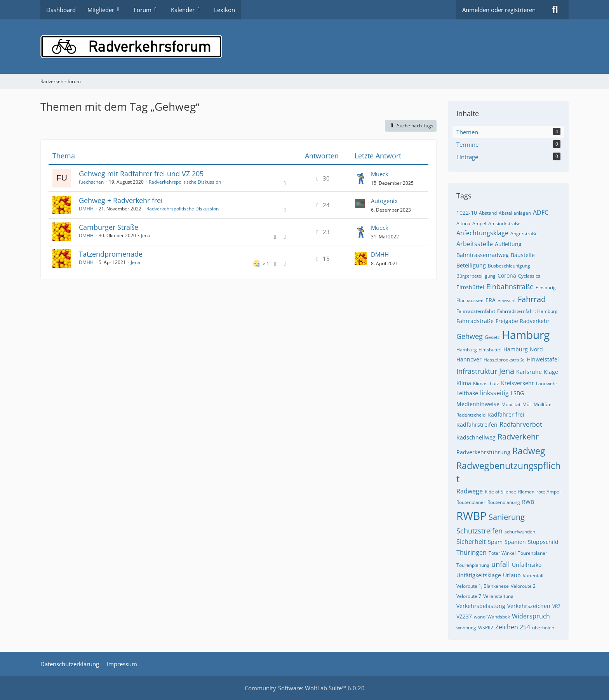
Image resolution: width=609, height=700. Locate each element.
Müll (527, 404)
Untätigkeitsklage (479, 575)
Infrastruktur (477, 371)
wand (480, 617)
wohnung (466, 628)
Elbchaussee (470, 300)
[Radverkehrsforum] (304, 47)
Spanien (515, 542)
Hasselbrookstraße (504, 360)
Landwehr (547, 383)
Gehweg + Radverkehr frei (121, 200)
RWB (528, 502)
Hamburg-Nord (523, 349)
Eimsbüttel (470, 287)
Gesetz (492, 337)
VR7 (556, 606)
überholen (543, 628)
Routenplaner (471, 502)
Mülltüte (543, 404)
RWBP (472, 516)
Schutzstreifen (479, 531)
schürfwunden (520, 532)
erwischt (507, 300)
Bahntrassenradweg (483, 255)
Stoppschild (543, 542)
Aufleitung (508, 244)
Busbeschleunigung (509, 266)
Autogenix (384, 201)
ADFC (541, 212)
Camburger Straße (109, 227)
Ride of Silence (500, 492)
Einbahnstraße (510, 287)
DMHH (86, 209)
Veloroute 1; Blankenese (483, 586)
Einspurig (546, 287)
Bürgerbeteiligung (476, 276)
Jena (146, 235)
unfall (501, 564)
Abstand (488, 213)
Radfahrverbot (521, 424)
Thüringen (472, 552)
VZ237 (464, 616)
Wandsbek (499, 617)
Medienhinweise (478, 404)
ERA (491, 300)
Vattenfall (533, 576)
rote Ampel (548, 492)
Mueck (380, 174)
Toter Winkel (502, 553)
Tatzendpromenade (111, 254)
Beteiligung (471, 265)
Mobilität (511, 404)
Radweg (529, 451)
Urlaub (512, 575)
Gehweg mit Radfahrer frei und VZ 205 (141, 174)
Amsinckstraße (504, 223)
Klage (551, 372)
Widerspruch (531, 616)
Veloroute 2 (523, 586)
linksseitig (494, 393)
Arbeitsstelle (475, 244)
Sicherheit (471, 542)
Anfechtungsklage (482, 233)
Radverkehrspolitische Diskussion (185, 182)
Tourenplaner (532, 553)
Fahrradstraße (475, 321)
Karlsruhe (529, 372)
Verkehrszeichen (529, 606)
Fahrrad (532, 299)
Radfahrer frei (506, 414)
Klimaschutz (486, 383)
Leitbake (467, 393)
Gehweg (470, 336)
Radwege (470, 491)
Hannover (469, 359)
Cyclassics (529, 276)
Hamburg (526, 335)
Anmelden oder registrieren (499, 10)
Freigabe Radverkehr (523, 321)
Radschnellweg (476, 437)
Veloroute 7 (469, 596)
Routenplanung (504, 502)
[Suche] (555, 10)
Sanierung (507, 517)
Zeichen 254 (513, 627)
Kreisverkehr (518, 383)
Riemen (526, 492)
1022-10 (467, 213)
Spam (495, 542)
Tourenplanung (473, 565)
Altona (463, 223)
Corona (507, 275)
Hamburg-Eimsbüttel (479, 350)
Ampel (479, 223)
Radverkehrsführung (483, 452)
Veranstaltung (498, 596)
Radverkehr (518, 437)
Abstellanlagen (515, 213)
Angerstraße (524, 234)
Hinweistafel (543, 359)
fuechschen (91, 182)
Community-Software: (305, 688)
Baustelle (523, 255)
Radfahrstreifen (477, 425)
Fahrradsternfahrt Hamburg (527, 311)
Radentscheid (471, 415)
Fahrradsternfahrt (476, 311)
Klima (464, 383)
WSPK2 (486, 628)
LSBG (517, 393)
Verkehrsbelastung (481, 606)
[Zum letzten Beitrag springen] (361, 178)
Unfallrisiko (527, 565)
